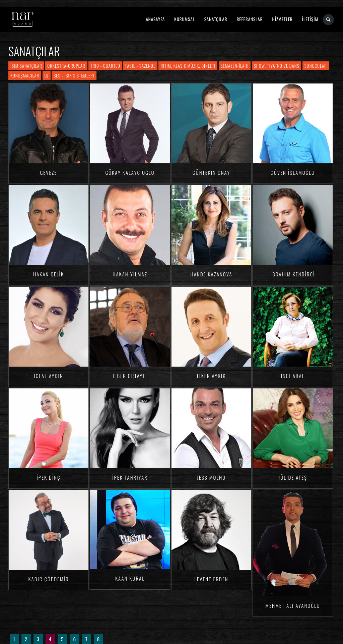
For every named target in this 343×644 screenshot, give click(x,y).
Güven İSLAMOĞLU (293, 172)
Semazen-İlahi (235, 66)
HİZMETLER (282, 19)
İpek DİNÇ (48, 477)
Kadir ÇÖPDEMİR (48, 579)
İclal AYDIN (48, 376)
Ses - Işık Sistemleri (74, 75)
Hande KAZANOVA (211, 274)
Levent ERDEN (211, 579)
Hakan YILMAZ (130, 274)
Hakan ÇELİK (49, 274)
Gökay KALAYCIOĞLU (130, 172)
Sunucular (316, 66)
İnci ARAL (293, 376)
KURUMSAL (184, 19)
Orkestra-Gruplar (66, 66)
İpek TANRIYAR (130, 477)
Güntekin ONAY (211, 172)
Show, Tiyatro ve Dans (277, 66)
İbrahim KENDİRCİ (293, 274)
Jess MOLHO (211, 477)
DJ (47, 75)
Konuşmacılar (25, 75)
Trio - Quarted (105, 66)
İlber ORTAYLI (130, 376)
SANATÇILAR (216, 19)
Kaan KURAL (130, 578)
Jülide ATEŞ (293, 477)
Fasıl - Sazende (140, 66)
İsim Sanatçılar (26, 66)
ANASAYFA (155, 19)
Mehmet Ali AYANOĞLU (293, 605)
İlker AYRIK (212, 376)
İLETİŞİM (310, 19)
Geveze (48, 172)
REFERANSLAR (250, 19)
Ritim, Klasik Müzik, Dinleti (188, 66)
